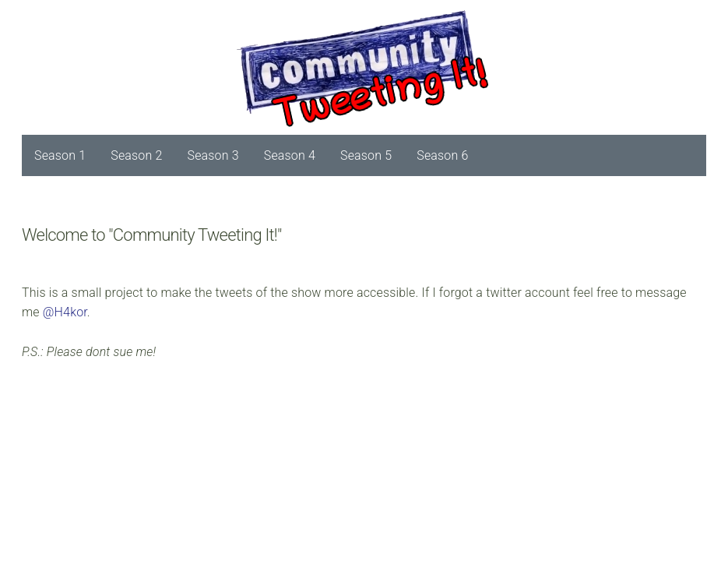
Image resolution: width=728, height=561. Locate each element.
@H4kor (65, 312)
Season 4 (290, 155)
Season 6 (442, 155)
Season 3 (213, 155)
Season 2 (136, 155)
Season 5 (366, 155)
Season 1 (60, 155)
